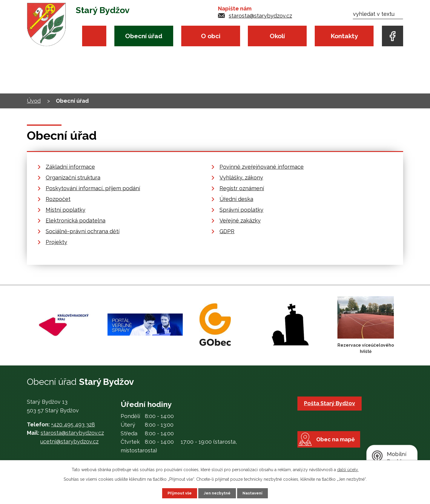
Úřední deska (236, 199)
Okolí (277, 36)
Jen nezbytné (217, 493)
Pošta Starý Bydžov (331, 403)
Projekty (56, 242)
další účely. (348, 469)
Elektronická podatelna (76, 220)
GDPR (227, 231)
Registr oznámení (242, 188)
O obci (211, 36)
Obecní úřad (144, 36)
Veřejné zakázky (240, 220)
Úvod (94, 36)
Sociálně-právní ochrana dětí (83, 231)
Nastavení (255, 493)
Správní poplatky (241, 210)
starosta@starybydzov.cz (260, 16)
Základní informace (70, 167)
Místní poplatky (66, 210)
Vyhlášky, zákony (241, 178)
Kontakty (344, 36)
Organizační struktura (73, 178)
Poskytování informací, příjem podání (93, 188)
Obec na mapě (339, 450)
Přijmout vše (178, 493)
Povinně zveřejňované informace (262, 167)
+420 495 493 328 (73, 424)
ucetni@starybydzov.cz (69, 441)
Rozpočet (58, 199)
